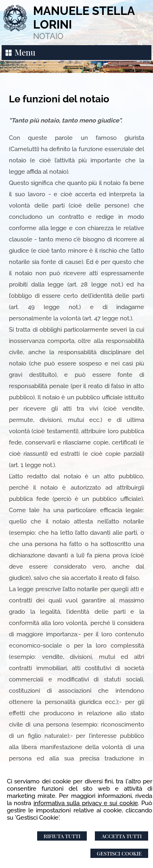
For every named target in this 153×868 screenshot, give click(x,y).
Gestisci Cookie (119, 853)
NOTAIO (48, 36)
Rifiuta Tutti (62, 836)
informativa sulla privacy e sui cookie (86, 803)
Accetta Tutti (122, 836)
